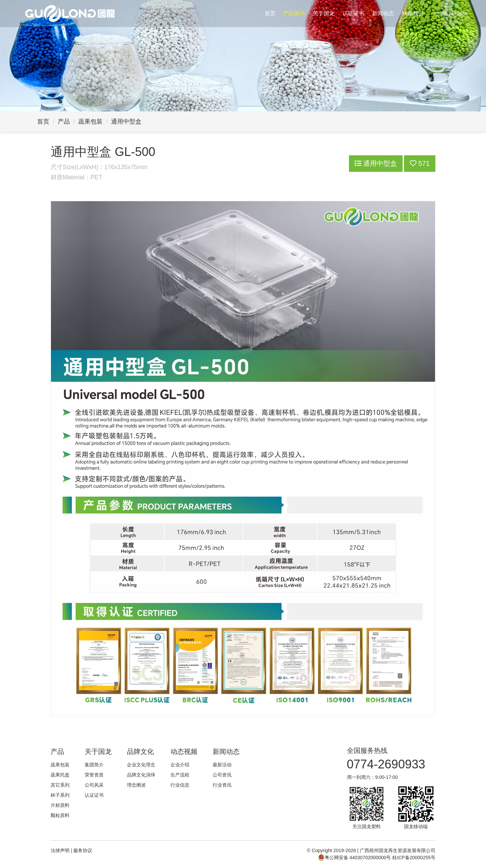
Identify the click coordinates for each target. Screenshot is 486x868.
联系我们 (413, 13)
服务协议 (83, 850)
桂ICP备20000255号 (414, 858)
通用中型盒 (126, 122)
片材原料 (60, 805)
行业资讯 (222, 785)
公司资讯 (222, 775)
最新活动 (222, 765)
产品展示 (294, 13)
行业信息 (180, 785)
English (459, 14)
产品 (64, 122)
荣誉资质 (94, 775)
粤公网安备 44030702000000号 (355, 858)
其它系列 (60, 785)
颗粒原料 (60, 815)
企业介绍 (180, 765)
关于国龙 (324, 13)
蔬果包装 (90, 122)
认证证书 (353, 13)
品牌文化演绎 (141, 775)
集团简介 (94, 765)
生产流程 (180, 775)
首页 (270, 13)
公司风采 (94, 785)
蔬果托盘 (60, 775)
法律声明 (60, 850)
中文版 (441, 14)
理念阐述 (136, 785)
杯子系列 (60, 795)
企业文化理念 (141, 765)
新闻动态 (383, 13)
